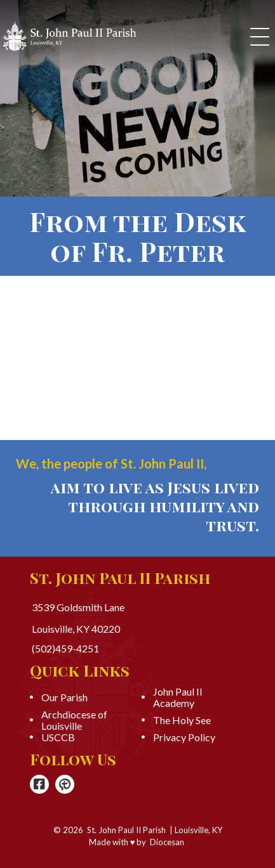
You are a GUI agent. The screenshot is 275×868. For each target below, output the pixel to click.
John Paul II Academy (178, 697)
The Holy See (182, 720)
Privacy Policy (184, 737)
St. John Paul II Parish (126, 830)
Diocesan (167, 842)
